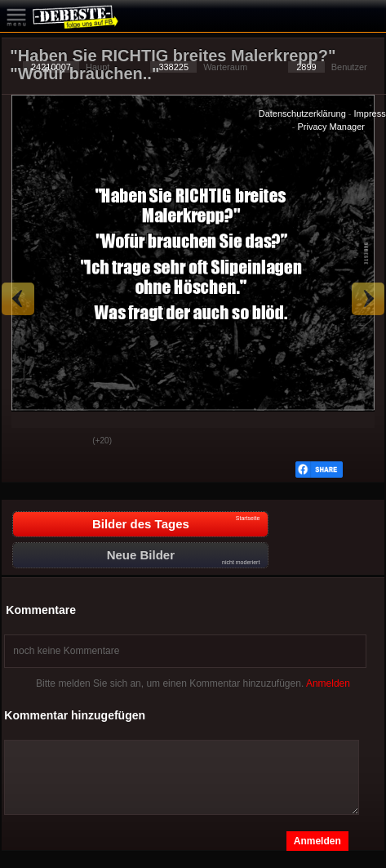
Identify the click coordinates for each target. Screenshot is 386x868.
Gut (27, 442)
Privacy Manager (331, 127)
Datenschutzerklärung (302, 114)
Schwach (68, 442)
